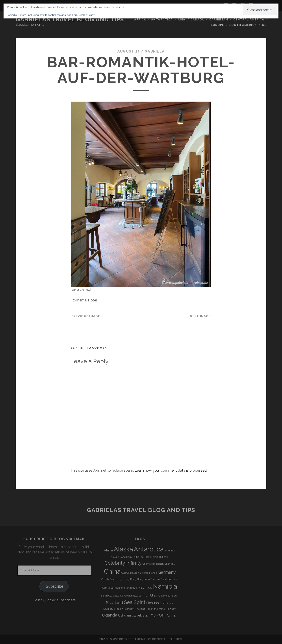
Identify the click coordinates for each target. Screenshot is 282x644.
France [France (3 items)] (153, 573)
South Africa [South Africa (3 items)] (167, 603)
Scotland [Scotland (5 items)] (115, 602)
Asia (182, 19)
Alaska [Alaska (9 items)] (123, 549)
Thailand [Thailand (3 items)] (140, 609)
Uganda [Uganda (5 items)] (110, 615)
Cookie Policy (87, 15)
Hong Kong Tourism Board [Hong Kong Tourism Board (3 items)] (152, 579)
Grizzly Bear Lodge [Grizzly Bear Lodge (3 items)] (112, 579)
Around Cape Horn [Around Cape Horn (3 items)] (121, 557)
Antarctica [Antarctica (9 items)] (149, 549)
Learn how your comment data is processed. (171, 470)
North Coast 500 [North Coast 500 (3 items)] (110, 596)
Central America (249, 19)
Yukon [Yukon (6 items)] (158, 615)
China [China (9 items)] (112, 571)
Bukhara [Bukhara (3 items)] (164, 557)
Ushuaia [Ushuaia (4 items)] (124, 615)
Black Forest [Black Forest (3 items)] (151, 557)
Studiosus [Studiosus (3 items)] (109, 609)
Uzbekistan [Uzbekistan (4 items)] (141, 615)
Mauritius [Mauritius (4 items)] (145, 587)
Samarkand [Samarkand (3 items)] (160, 596)
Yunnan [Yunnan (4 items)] (172, 615)
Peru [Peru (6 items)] (148, 595)
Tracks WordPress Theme (122, 639)
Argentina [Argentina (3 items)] (170, 551)
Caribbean (219, 19)
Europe (217, 25)
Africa (140, 19)
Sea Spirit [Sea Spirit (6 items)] (135, 602)
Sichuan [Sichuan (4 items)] (153, 603)
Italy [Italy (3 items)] (170, 579)
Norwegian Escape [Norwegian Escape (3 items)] (131, 596)
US (264, 25)
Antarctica (162, 19)
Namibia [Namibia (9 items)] (165, 586)
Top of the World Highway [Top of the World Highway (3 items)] (161, 609)
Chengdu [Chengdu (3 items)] (170, 564)
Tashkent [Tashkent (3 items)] (129, 609)
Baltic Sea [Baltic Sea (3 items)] (138, 557)
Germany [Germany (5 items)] (167, 572)
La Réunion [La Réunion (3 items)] (117, 588)
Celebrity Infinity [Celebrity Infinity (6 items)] (123, 563)
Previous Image (86, 316)
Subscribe (54, 586)
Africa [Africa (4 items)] (108, 550)
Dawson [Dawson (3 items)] (135, 573)
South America (243, 25)
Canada (197, 19)
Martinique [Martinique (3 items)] (131, 588)
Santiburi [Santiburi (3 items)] (173, 596)
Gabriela (155, 51)
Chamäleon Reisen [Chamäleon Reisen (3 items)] (153, 564)
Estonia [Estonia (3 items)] (144, 573)
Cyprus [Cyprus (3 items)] (125, 573)
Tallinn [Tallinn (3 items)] (119, 609)
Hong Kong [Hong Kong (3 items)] (130, 579)
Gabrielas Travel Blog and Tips (70, 19)
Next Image (200, 316)
